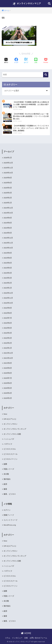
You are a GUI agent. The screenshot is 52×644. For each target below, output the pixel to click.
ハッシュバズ (9, 439)
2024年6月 (8, 228)
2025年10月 (8, 173)
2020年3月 (8, 398)
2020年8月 (8, 373)
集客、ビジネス (10, 494)
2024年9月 (8, 218)
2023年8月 (8, 258)
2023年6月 (8, 263)
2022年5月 (8, 328)
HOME (26, 633)
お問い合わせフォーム (38, 638)
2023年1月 (8, 288)
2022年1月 (8, 348)
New (5, 414)
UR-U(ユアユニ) (10, 419)
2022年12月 (8, 293)
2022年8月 (8, 313)
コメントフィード (11, 520)
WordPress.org (10, 525)
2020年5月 (8, 388)
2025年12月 (8, 163)
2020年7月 (8, 378)
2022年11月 (8, 298)
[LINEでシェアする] (36, 61)
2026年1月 (8, 158)
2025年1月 (8, 203)
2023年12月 (8, 238)
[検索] (46, 75)
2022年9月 (8, 308)
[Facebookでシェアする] (16, 61)
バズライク (8, 444)
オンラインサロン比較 (12, 434)
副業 (5, 464)
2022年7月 (8, 318)
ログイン (7, 510)
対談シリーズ (9, 469)
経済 (5, 484)
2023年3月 (8, 278)
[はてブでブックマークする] (26, 61)
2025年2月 (8, 198)
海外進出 (7, 479)
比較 (26, 638)
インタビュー (17, 638)
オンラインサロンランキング (15, 429)
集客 (5, 489)
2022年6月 (8, 323)
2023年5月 (8, 268)
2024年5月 (8, 233)
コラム (8, 638)
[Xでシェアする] (6, 61)
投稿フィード (9, 515)
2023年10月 (8, 248)
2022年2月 (8, 343)
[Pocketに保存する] (46, 61)
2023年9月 (8, 253)
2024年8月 (8, 223)
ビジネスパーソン (11, 459)
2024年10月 (8, 213)
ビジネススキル (10, 449)
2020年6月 (8, 383)
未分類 (6, 474)
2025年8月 (8, 178)
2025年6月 (8, 183)
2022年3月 (8, 338)
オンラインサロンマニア (26, 4)
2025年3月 (8, 193)
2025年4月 (8, 188)
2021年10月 (8, 358)
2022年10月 (8, 303)
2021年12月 (8, 353)
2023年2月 (8, 283)
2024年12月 (8, 208)
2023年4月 (8, 273)
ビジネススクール (11, 454)
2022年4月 (8, 333)
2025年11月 (8, 168)
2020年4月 (8, 393)
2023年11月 (8, 243)
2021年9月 (8, 363)
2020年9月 (8, 368)
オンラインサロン (11, 424)
